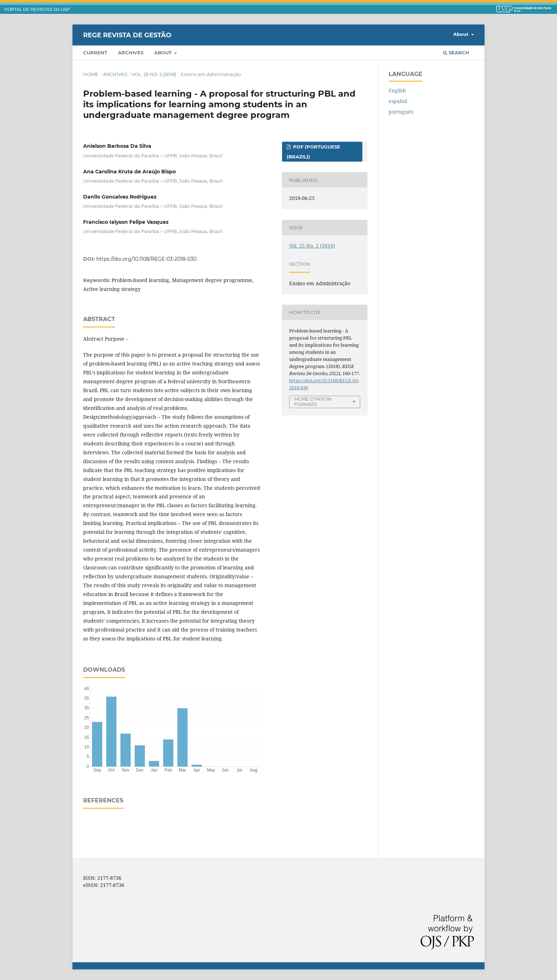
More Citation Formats (313, 402)
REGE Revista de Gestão (127, 35)
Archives (131, 53)
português (401, 112)
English (397, 90)
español (398, 101)
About (164, 53)
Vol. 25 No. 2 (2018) (154, 74)
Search (456, 53)
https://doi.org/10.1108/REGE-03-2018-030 (146, 259)
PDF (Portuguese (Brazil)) (313, 152)
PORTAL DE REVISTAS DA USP (37, 10)
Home (91, 74)
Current (95, 53)
